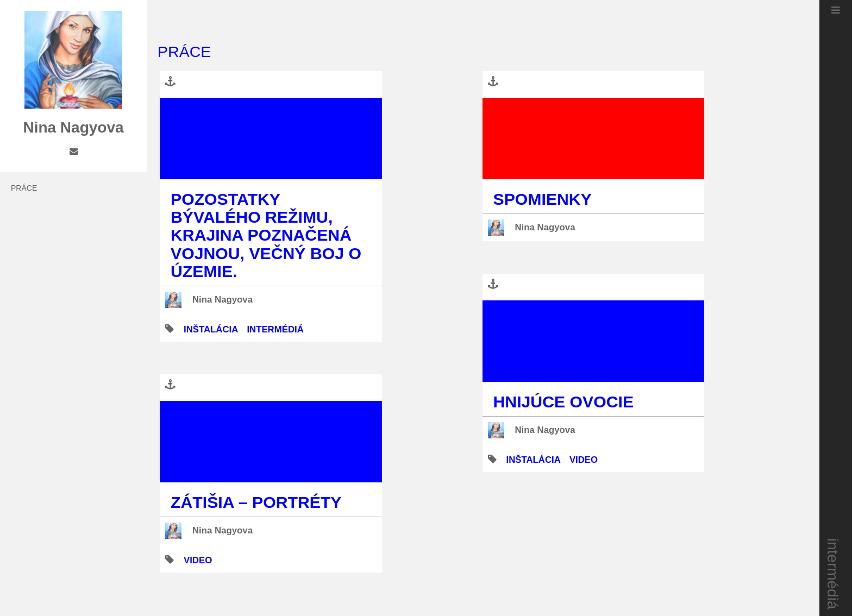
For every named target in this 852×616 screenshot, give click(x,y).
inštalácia (211, 329)
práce (24, 188)
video (198, 560)
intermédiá (833, 574)
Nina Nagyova (223, 300)
